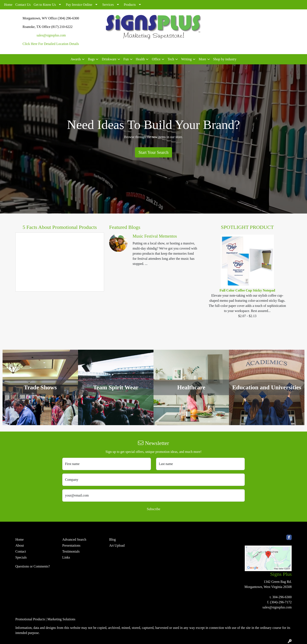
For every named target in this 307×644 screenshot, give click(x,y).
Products (130, 5)
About (20, 545)
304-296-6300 (282, 597)
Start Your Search (154, 152)
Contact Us (23, 5)
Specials (21, 557)
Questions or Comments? (33, 566)
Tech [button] (171, 59)
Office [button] (156, 59)
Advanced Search (74, 539)
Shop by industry (225, 59)
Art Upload (117, 545)
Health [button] (140, 59)
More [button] (202, 59)
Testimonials (71, 551)
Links (66, 557)
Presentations (71, 545)
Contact (21, 551)
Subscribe (153, 509)
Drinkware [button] (109, 59)
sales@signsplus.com (51, 35)
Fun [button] (126, 59)
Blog (112, 539)
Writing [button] (186, 59)
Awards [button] (76, 59)
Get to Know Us (45, 5)
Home (8, 5)
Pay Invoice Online (79, 5)
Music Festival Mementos (155, 236)
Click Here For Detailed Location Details (51, 44)
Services (108, 5)
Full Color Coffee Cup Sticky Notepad (247, 290)
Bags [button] (91, 59)
